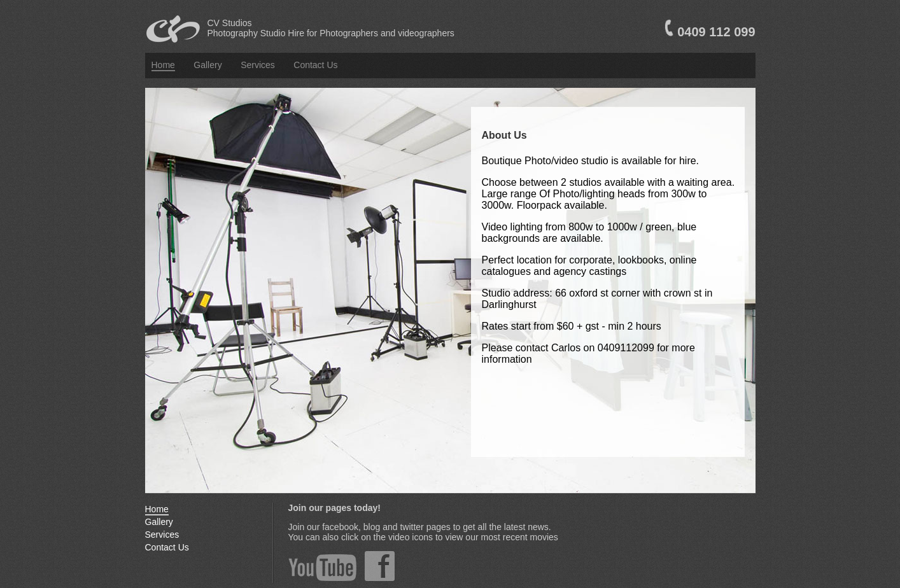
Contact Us (315, 65)
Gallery (207, 65)
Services (258, 65)
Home (163, 65)
